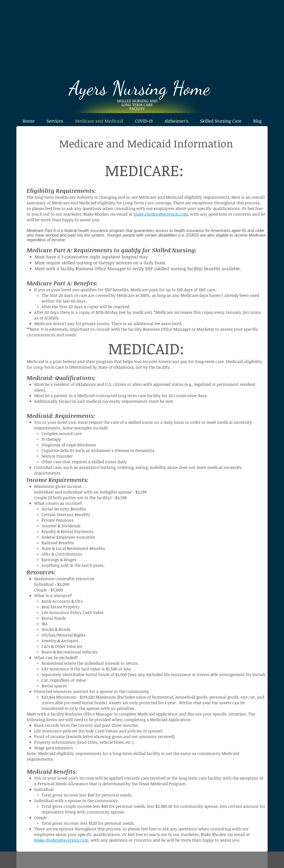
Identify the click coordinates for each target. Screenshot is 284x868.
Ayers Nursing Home (142, 88)
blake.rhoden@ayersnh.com (161, 214)
